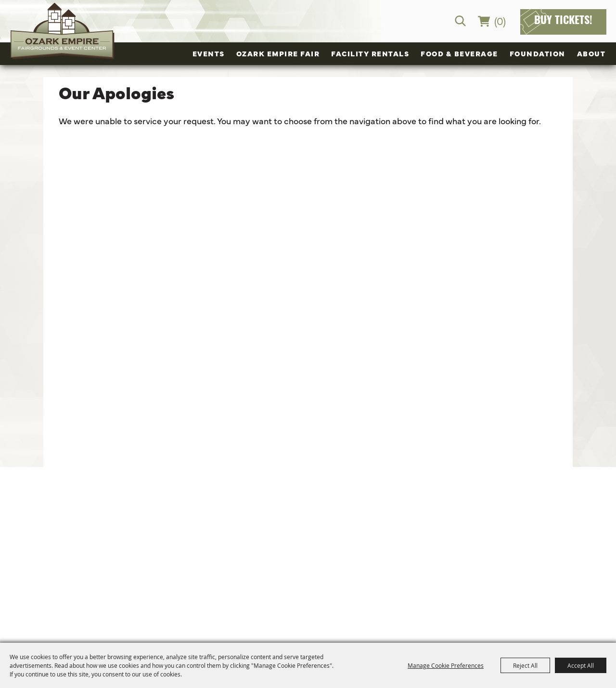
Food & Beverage (459, 53)
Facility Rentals (370, 53)
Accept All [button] (581, 665)
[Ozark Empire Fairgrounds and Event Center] (63, 31)
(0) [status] (500, 20)
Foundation (538, 53)
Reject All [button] (525, 665)
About (591, 53)
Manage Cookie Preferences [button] (446, 665)
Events (209, 53)
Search (460, 21)
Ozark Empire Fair (278, 53)
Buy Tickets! (563, 21)
